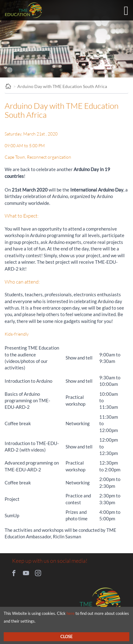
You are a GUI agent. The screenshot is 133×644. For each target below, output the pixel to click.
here (71, 613)
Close (66, 637)
